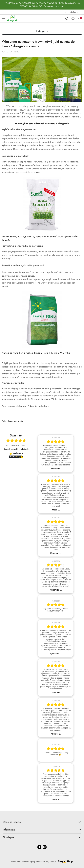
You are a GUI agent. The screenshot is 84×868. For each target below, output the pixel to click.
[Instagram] (45, 847)
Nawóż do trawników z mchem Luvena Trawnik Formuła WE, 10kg (36, 353)
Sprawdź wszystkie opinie (16, 449)
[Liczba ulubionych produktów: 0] (73, 18)
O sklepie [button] (42, 837)
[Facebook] (39, 847)
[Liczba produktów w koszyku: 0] (79, 18)
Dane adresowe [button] (42, 822)
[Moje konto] (73, 12)
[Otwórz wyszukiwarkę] (67, 18)
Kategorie (42, 31)
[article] (56, 453)
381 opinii (21, 445)
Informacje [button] (42, 830)
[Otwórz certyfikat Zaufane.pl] (16, 441)
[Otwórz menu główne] (3, 18)
